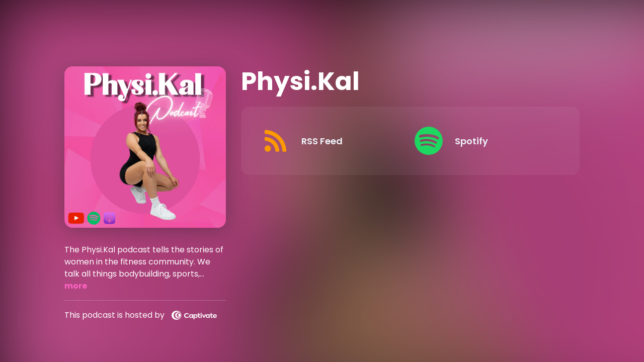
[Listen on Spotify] (483, 141)
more (76, 286)
